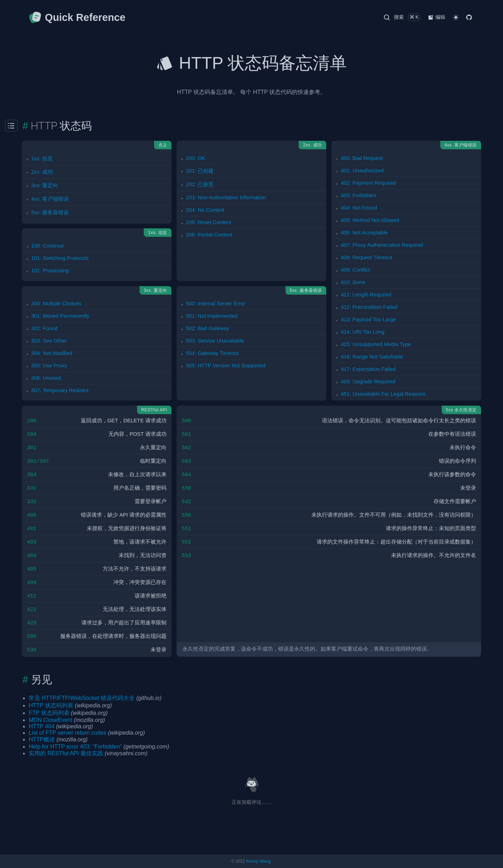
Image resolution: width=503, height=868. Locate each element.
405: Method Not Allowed (370, 220)
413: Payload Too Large (368, 319)
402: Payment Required (368, 183)
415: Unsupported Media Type (376, 344)
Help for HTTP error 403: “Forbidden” (75, 747)
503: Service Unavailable (215, 341)
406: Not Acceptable (364, 233)
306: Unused (46, 378)
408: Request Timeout (366, 257)
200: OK (196, 158)
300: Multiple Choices (56, 304)
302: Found (44, 328)
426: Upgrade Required (368, 382)
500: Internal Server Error (216, 304)
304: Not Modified (52, 353)
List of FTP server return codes (67, 733)
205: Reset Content (209, 222)
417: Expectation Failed (368, 369)
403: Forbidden (358, 195)
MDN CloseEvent (50, 720)
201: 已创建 (200, 171)
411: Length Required (366, 295)
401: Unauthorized (362, 171)
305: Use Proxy (49, 366)
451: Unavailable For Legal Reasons (383, 394)
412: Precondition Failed (369, 307)
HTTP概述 (42, 739)
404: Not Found (359, 208)
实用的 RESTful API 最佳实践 (66, 753)
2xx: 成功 (42, 172)
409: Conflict (355, 270)
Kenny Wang (258, 861)
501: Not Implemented (212, 316)
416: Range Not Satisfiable (372, 357)
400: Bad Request (362, 158)
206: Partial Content (209, 235)
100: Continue (47, 246)
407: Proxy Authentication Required (382, 245)
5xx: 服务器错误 (50, 212)
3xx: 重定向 (45, 185)
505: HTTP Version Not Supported (226, 366)
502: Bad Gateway (208, 328)
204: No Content (205, 210)
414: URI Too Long (363, 332)
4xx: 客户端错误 (50, 199)
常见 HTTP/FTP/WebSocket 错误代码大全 (82, 698)
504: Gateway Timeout (212, 353)
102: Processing (50, 271)
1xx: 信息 (42, 158)
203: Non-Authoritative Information (226, 197)
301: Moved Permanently (60, 316)
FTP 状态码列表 (49, 713)
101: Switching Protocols (60, 258)
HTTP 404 (42, 726)
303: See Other (49, 341)
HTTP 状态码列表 (51, 705)
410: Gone (353, 282)
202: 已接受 (200, 184)
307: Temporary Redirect (60, 390)
